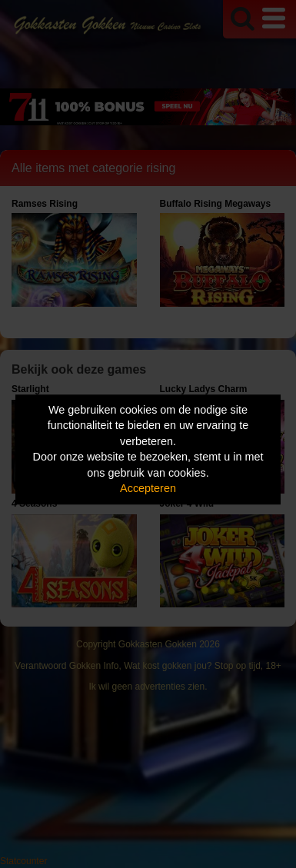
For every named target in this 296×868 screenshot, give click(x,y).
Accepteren (148, 489)
